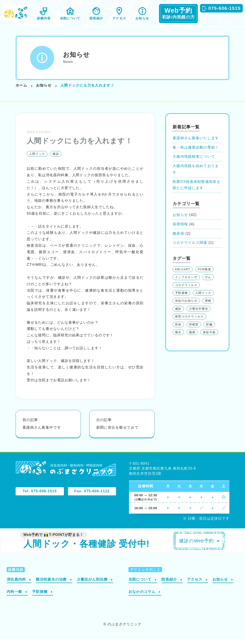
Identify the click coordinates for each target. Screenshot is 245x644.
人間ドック (37, 159)
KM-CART (183, 275)
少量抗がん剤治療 (92, 584)
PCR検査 (204, 275)
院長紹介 (96, 18)
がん (208, 282)
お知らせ (142, 18)
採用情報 (180, 229)
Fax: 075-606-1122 (92, 496)
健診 (56, 159)
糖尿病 (178, 239)
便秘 (208, 306)
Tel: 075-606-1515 (40, 496)
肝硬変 (194, 330)
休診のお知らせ (186, 306)
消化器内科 (16, 584)
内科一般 (14, 597)
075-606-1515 (224, 8)
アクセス (119, 18)
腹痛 (192, 338)
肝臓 (209, 330)
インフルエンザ (186, 282)
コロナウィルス (186, 290)
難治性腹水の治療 (51, 584)
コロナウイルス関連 (190, 248)
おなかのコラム (142, 597)
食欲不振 (209, 338)
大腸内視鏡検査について (194, 162)
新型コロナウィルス (189, 322)
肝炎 (178, 330)
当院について (70, 18)
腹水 (178, 338)
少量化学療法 (199, 314)
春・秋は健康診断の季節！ (196, 152)
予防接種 (181, 298)
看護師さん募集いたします (196, 143)
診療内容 (44, 18)
